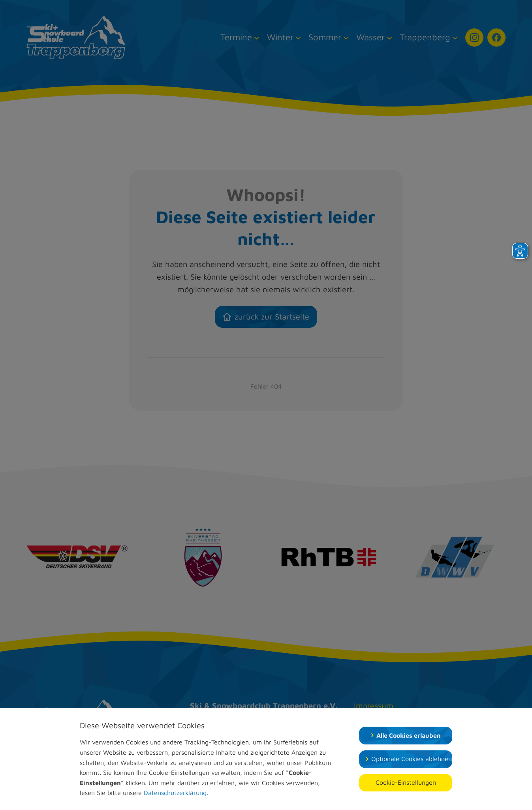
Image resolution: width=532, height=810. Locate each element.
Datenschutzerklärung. (176, 793)
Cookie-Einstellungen (406, 782)
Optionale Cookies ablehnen (412, 759)
